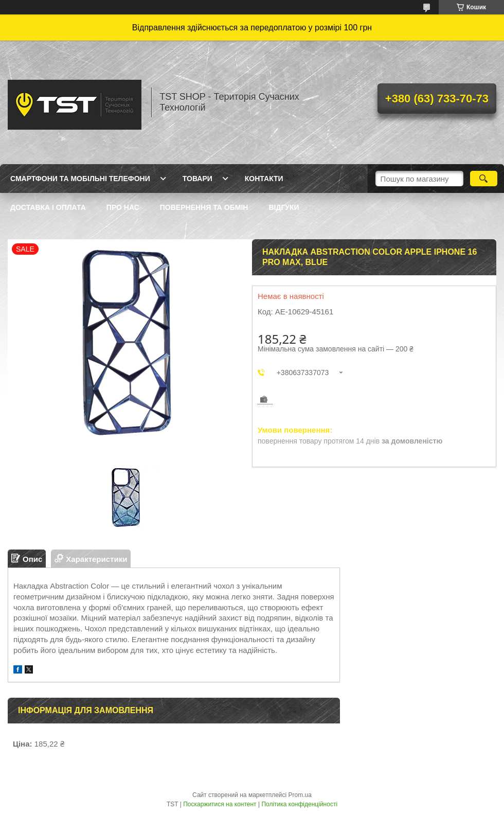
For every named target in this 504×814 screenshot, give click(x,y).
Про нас (123, 207)
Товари (197, 179)
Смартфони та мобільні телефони (80, 179)
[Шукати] (484, 179)
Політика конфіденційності (299, 804)
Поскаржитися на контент (220, 804)
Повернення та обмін (204, 207)
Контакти (264, 179)
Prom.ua (300, 795)
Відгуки (284, 207)
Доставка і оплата (48, 207)
